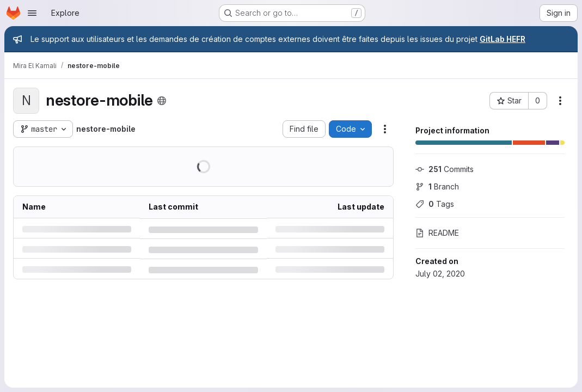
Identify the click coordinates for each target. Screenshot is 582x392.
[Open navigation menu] (32, 13)
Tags (435, 204)
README (437, 233)
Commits (445, 169)
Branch (437, 186)
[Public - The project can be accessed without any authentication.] (162, 101)
